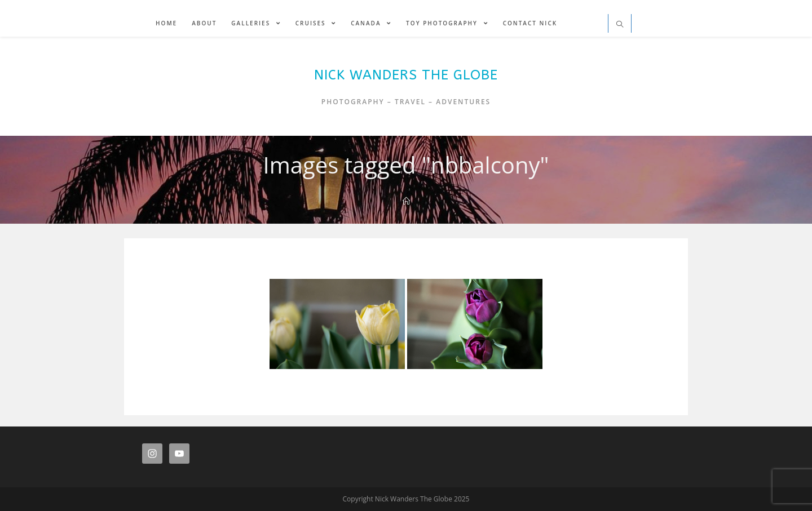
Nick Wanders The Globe (406, 75)
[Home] (406, 201)
